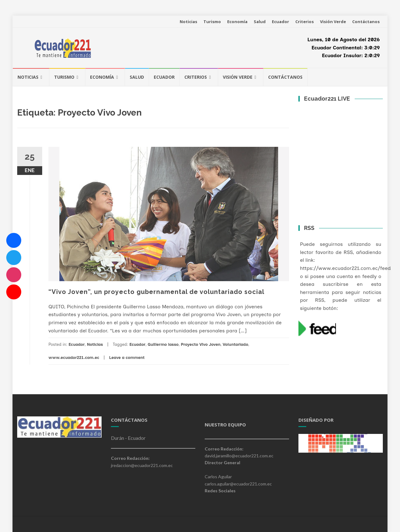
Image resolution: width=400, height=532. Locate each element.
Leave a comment (127, 358)
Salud (260, 22)
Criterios (305, 22)
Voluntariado (236, 344)
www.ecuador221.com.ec (74, 358)
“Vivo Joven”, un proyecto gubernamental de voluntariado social (156, 292)
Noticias (188, 22)
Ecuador (280, 22)
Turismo (212, 22)
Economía (237, 22)
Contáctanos (366, 22)
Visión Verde (333, 22)
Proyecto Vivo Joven (200, 344)
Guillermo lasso (163, 344)
